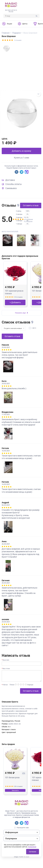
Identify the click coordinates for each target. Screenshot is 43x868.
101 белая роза (12, 777)
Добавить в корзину (21, 151)
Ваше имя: (6, 660)
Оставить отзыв (31, 205)
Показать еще (21, 313)
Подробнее (32, 847)
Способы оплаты (14, 184)
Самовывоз (11, 188)
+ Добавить (15, 302)
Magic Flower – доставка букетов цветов (20, 811)
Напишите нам (23, 828)
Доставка (10, 180)
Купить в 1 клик (22, 158)
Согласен (33, 852)
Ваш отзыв (6, 669)
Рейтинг (5, 685)
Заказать (15, 790)
